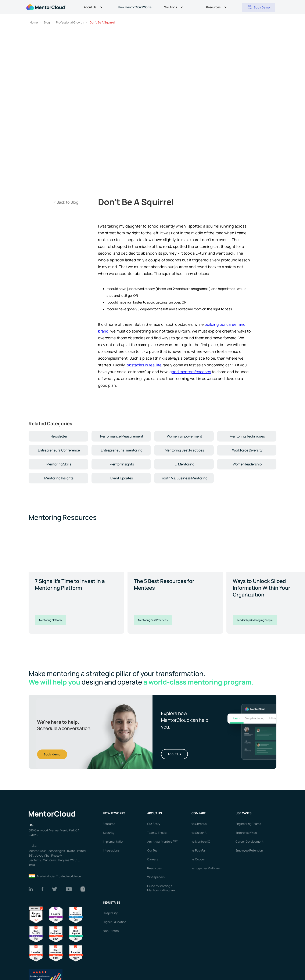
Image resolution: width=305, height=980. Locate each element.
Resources (154, 868)
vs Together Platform (206, 868)
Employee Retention (249, 850)
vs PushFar (199, 850)
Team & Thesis (157, 833)
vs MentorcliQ (201, 841)
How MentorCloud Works (135, 7)
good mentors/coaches (190, 372)
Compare (199, 813)
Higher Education (115, 922)
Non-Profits (111, 931)
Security (109, 833)
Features (109, 824)
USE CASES (244, 813)
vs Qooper (198, 859)
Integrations (111, 850)
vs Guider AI (199, 833)
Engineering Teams (248, 824)
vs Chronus (199, 824)
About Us (174, 754)
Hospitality (110, 913)
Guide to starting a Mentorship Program (161, 888)
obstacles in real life (144, 365)
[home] (46, 7)
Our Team (154, 850)
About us (155, 813)
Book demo (52, 754)
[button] (94, 8)
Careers (153, 859)
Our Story (154, 824)
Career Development (250, 841)
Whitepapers (156, 877)
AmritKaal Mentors (162, 841)
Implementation (114, 841)
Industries (112, 902)
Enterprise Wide (246, 833)
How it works (114, 813)
